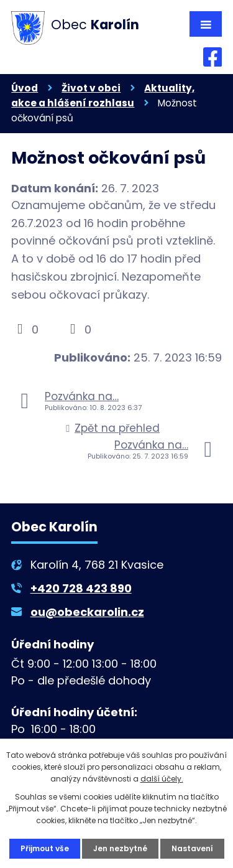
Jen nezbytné (120, 848)
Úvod (25, 88)
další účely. (162, 779)
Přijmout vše (45, 848)
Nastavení (192, 848)
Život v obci (91, 88)
